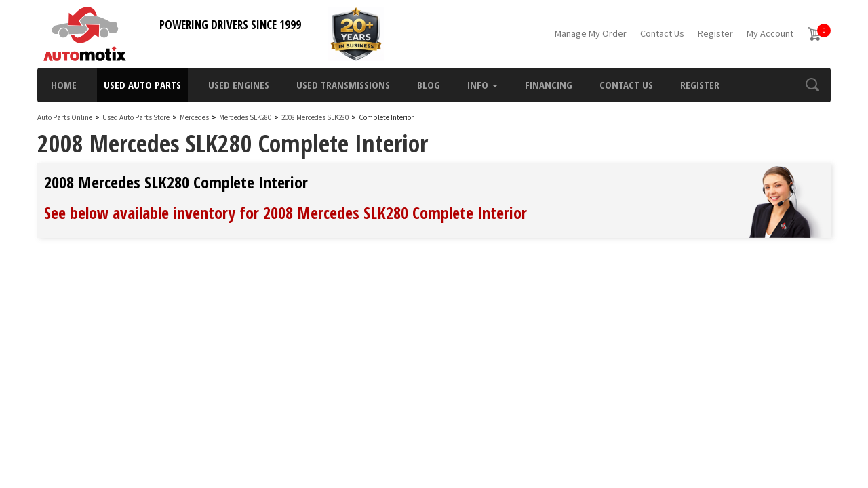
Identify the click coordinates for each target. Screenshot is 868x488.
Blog (429, 85)
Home (64, 85)
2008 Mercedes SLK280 (316, 118)
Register (715, 34)
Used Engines (239, 85)
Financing (549, 85)
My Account (770, 34)
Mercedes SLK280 (246, 118)
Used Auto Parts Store (136, 118)
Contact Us (662, 34)
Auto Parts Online (65, 118)
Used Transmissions (343, 85)
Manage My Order (591, 34)
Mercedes (194, 118)
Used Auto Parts (142, 85)
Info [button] (482, 85)
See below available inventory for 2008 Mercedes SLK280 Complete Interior (285, 212)
